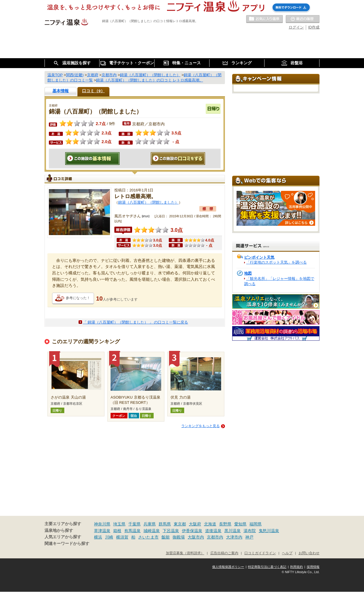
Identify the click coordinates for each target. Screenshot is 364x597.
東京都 (180, 524)
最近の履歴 (303, 19)
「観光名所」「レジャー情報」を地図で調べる (279, 281)
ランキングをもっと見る (200, 426)
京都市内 (215, 537)
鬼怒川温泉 (269, 531)
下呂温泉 (171, 531)
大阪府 (195, 524)
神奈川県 (102, 524)
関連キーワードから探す (67, 544)
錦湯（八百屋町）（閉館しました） (148, 202)
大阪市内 (196, 537)
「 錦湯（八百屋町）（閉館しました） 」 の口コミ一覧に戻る (136, 322)
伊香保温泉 (192, 531)
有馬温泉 (132, 531)
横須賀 (122, 537)
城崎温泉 (152, 531)
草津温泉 (102, 531)
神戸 (249, 537)
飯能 (166, 537)
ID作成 (314, 27)
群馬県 (165, 524)
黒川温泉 (232, 531)
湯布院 (250, 531)
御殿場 (179, 537)
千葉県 (134, 524)
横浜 (98, 537)
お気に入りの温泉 (264, 19)
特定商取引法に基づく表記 (267, 567)
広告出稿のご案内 (224, 553)
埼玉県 (119, 524)
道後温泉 (213, 531)
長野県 (225, 524)
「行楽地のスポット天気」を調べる (276, 262)
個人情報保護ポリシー (228, 567)
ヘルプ (287, 553)
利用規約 (296, 567)
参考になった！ (78, 298)
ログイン (296, 27)
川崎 (109, 537)
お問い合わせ (309, 553)
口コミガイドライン (260, 553)
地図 (248, 273)
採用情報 (313, 567)
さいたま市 (148, 537)
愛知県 (240, 524)
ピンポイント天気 (259, 257)
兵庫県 (150, 524)
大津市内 (234, 537)
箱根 (117, 531)
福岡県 (255, 524)
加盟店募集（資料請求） (185, 553)
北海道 (210, 524)
